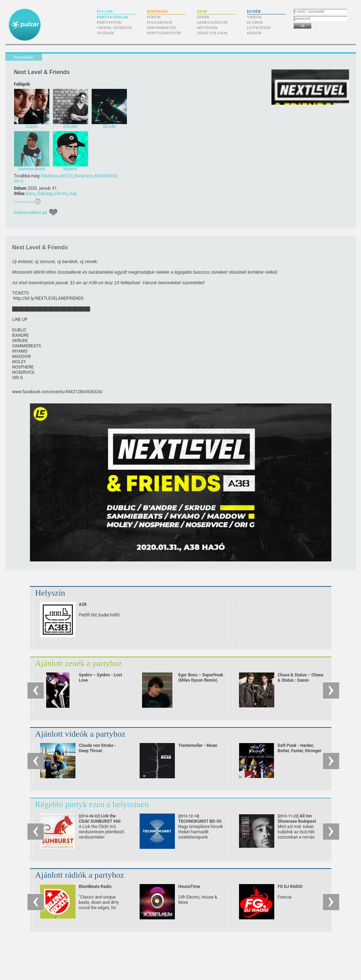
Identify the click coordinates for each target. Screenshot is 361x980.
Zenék (203, 17)
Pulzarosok (160, 22)
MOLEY (66, 176)
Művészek (208, 28)
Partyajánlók (113, 17)
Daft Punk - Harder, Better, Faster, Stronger (300, 748)
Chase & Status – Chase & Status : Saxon (301, 678)
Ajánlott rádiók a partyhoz (80, 875)
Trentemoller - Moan (198, 745)
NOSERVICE (106, 176)
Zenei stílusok (213, 33)
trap (73, 194)
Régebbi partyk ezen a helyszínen (92, 804)
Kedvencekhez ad (30, 213)
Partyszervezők (164, 33)
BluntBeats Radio (95, 887)
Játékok (106, 33)
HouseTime (189, 887)
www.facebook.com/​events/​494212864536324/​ (58, 392)
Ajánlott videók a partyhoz (81, 734)
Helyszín (50, 593)
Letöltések (259, 28)
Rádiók (255, 33)
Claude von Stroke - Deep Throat (98, 748)
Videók (255, 17)
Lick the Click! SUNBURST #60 (100, 821)
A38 (83, 604)
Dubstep (45, 194)
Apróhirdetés (162, 28)
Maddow (50, 176)
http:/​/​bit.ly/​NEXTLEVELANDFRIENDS (48, 298)
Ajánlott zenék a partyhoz (79, 663)
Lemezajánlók (212, 22)
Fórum (154, 17)
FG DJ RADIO (290, 887)
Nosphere (84, 176)
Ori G (19, 181)
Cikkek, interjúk (115, 28)
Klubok (255, 22)
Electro (61, 194)
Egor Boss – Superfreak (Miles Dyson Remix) (201, 678)
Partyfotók (109, 22)
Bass (30, 194)
